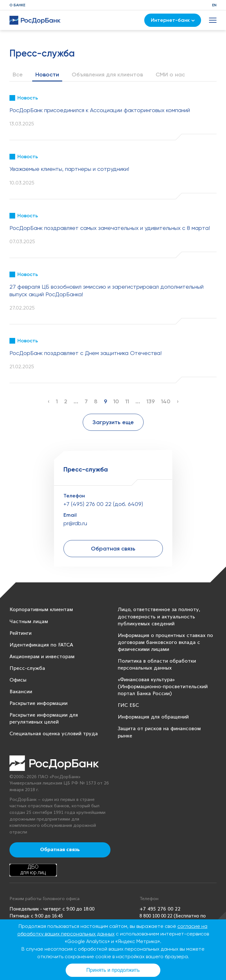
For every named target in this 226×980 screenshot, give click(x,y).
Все (18, 75)
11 (127, 401)
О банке (17, 5)
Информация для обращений (153, 717)
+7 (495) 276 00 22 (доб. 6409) (103, 504)
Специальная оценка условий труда (54, 734)
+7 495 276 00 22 (160, 909)
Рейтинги (21, 633)
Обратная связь (113, 549)
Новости (47, 75)
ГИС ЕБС (128, 705)
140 (166, 401)
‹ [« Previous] (49, 401)
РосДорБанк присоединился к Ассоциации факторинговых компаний (100, 110)
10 (116, 401)
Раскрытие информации (39, 703)
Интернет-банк (173, 20)
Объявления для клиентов (107, 75)
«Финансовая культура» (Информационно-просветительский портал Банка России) (163, 687)
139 (151, 401)
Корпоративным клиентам (41, 610)
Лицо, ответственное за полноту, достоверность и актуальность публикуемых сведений (159, 617)
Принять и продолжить (113, 970)
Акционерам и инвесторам (42, 657)
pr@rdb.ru (75, 523)
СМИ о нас (170, 75)
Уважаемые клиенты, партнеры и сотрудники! (69, 169)
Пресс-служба (27, 668)
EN (214, 5)
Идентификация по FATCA (41, 645)
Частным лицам (29, 622)
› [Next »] (178, 401)
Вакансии (21, 692)
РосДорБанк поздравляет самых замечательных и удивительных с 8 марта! (110, 228)
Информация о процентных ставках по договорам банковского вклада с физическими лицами (165, 643)
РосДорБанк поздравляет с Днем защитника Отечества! (86, 353)
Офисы (18, 680)
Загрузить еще (113, 422)
